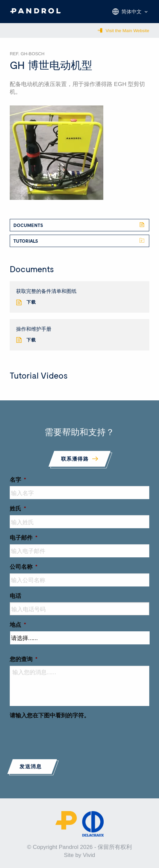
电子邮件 (24, 537)
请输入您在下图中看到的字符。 (50, 715)
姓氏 (18, 508)
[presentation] (61, 735)
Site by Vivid (79, 855)
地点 (18, 624)
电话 (15, 596)
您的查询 (24, 659)
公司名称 (24, 566)
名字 (18, 479)
